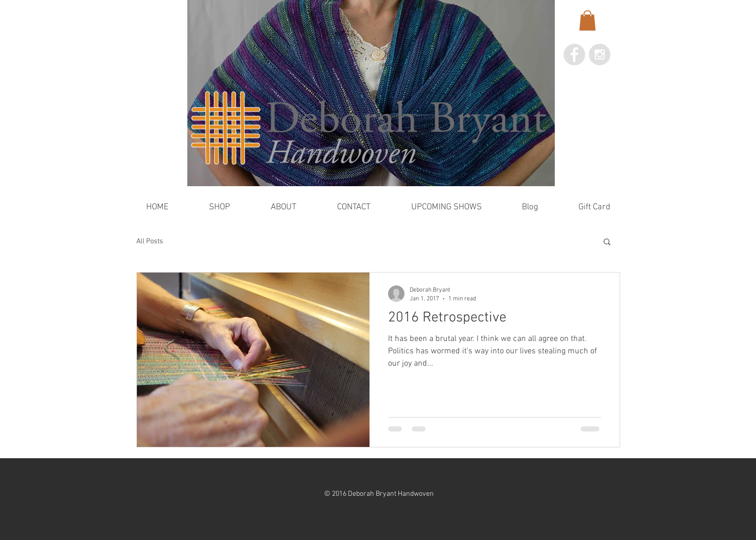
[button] (587, 20)
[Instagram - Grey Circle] (600, 55)
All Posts (150, 241)
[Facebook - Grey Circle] (574, 55)
